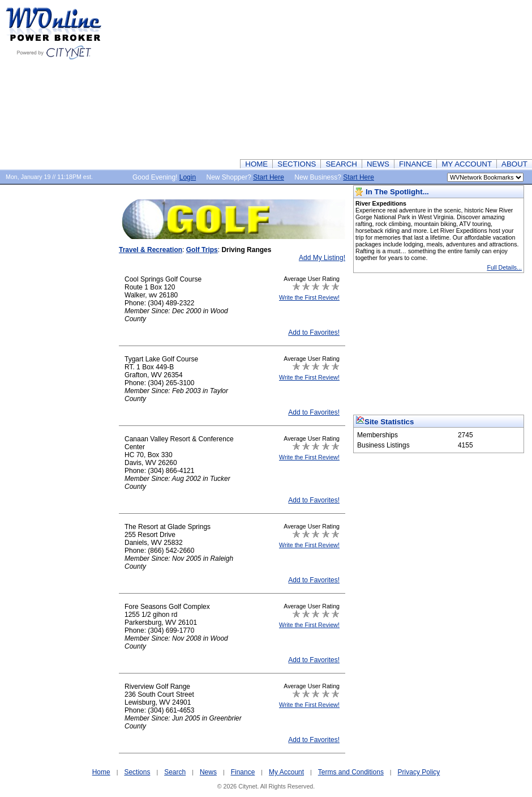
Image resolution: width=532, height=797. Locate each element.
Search (175, 772)
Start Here (269, 177)
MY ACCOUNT (467, 164)
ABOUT (514, 164)
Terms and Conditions (351, 772)
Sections (137, 772)
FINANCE (416, 164)
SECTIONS (297, 164)
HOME (256, 164)
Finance (243, 772)
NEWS (378, 164)
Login (188, 177)
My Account (286, 772)
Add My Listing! (322, 258)
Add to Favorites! (314, 333)
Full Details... (504, 267)
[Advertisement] (373, 79)
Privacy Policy (419, 772)
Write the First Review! (309, 297)
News (208, 772)
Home (101, 772)
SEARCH (341, 164)
